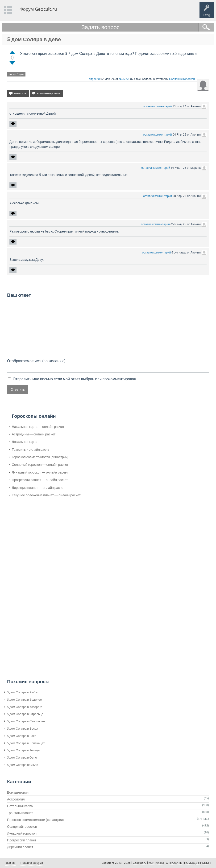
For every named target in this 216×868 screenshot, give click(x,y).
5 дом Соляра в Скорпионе (26, 721)
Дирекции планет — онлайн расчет (38, 488)
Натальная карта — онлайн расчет (38, 427)
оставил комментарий (158, 106)
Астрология (16, 799)
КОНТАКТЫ (156, 863)
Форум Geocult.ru (38, 9)
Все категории (18, 792)
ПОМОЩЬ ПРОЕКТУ (198, 863)
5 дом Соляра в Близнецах (26, 743)
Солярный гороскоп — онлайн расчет (40, 465)
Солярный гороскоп (182, 79)
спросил (94, 79)
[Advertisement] (31, 579)
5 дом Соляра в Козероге (25, 707)
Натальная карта (20, 806)
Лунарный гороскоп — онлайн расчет (40, 472)
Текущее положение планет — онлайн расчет (46, 495)
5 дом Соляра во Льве (23, 765)
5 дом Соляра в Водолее (24, 700)
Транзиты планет (20, 813)
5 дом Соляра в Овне (22, 757)
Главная (10, 863)
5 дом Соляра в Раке (22, 736)
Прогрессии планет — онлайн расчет (40, 480)
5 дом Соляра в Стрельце (25, 714)
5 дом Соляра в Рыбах (23, 692)
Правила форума (32, 863)
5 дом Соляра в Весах (23, 729)
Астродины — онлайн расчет (34, 434)
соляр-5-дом (16, 74)
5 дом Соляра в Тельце (23, 750)
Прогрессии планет (22, 840)
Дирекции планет (20, 847)
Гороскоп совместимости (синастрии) (40, 457)
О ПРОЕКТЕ (174, 863)
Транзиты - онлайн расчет (31, 450)
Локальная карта (25, 442)
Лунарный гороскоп (22, 833)
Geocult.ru (140, 863)
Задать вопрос (100, 27)
